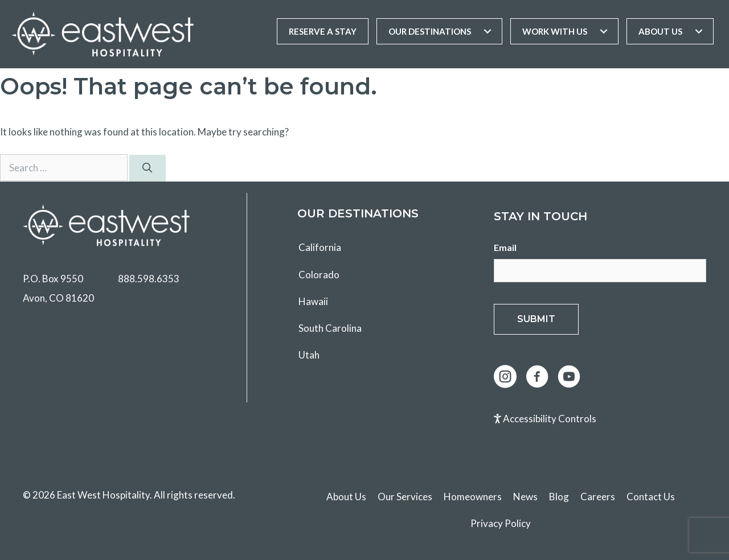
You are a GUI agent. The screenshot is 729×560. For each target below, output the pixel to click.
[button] (505, 377)
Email (505, 247)
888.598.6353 (149, 279)
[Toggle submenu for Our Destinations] (488, 31)
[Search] (148, 168)
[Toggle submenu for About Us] (699, 31)
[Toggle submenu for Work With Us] (604, 31)
